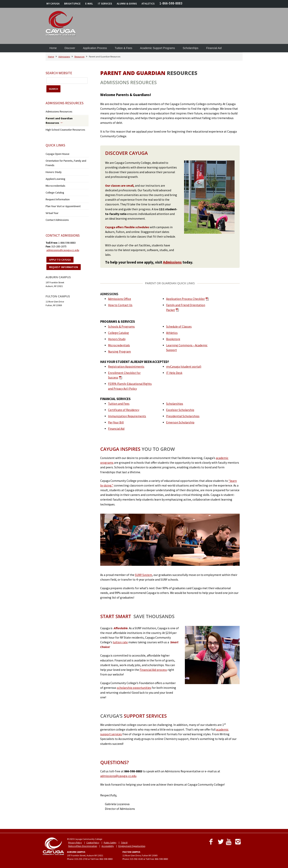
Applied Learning (54, 165)
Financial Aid (214, 48)
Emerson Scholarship (180, 422)
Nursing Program (119, 352)
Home (53, 48)
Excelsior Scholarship (180, 410)
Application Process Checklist (185, 299)
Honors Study (117, 339)
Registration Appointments (126, 367)
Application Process (95, 48)
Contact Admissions (56, 202)
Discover (70, 48)
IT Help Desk (174, 373)
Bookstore (173, 339)
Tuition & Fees (123, 48)
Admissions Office (120, 299)
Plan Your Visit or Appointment (60, 189)
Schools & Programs (121, 327)
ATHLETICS (148, 4)
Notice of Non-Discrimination (83, 846)
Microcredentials (119, 345)
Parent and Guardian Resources (63, 118)
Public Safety (110, 843)
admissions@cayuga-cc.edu (118, 776)
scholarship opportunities (134, 688)
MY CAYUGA (53, 4)
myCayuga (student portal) (184, 367)
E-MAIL (89, 4)
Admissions (64, 57)
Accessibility (108, 846)
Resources (79, 57)
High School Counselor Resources (62, 124)
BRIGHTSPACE (72, 4)
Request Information (56, 183)
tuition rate (120, 642)
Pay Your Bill (116, 422)
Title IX (124, 843)
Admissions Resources (57, 111)
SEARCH (53, 89)
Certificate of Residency (124, 410)
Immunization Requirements (127, 416)
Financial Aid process (153, 670)
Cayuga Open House (56, 147)
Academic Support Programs (157, 48)
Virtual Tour (51, 196)
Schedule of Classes (179, 327)
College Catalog (118, 333)
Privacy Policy (75, 843)
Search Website (59, 73)
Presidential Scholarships (183, 416)
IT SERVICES (105, 4)
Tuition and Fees (119, 404)
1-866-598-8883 (171, 3)
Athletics (172, 333)
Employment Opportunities (132, 846)
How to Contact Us (120, 305)
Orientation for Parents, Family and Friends (67, 153)
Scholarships (191, 48)
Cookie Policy (93, 843)
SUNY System (144, 575)
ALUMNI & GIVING (127, 4)
